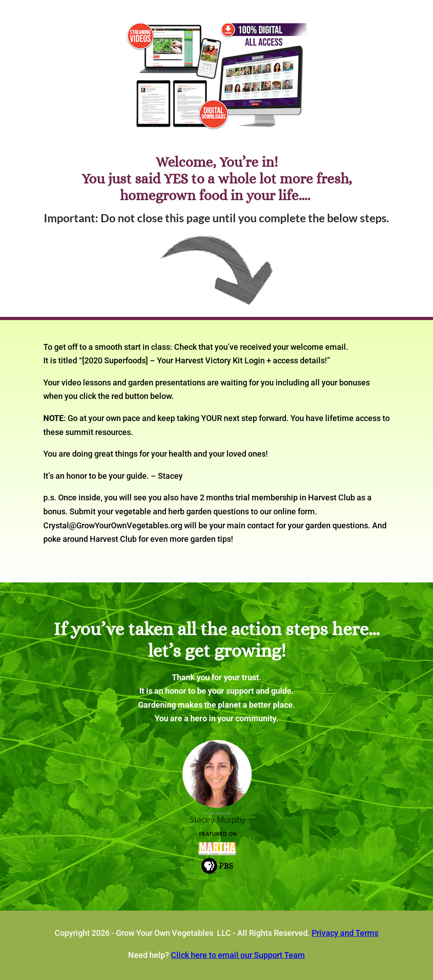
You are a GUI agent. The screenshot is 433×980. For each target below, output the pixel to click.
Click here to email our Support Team (238, 955)
